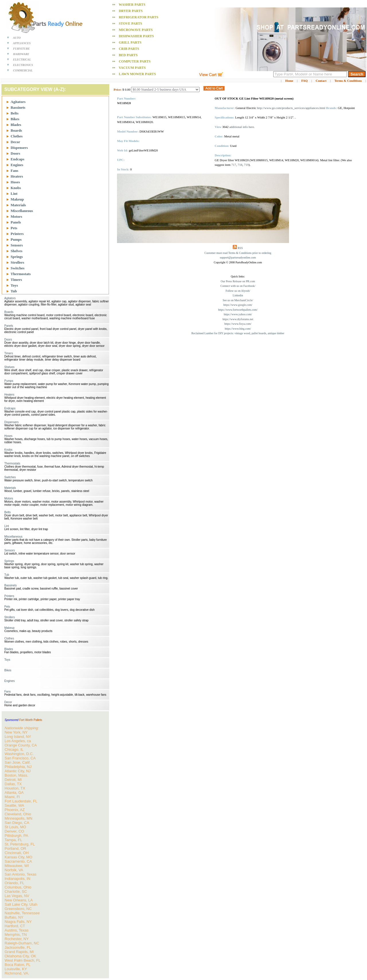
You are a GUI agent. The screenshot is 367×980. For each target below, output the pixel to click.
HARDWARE (21, 54)
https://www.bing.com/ (238, 329)
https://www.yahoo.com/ (238, 314)
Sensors (17, 245)
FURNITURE (22, 49)
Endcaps (17, 159)
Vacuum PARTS (132, 68)
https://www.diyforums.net (238, 319)
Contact (321, 81)
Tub (14, 291)
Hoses (15, 182)
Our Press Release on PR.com (238, 281)
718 (240, 165)
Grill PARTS (130, 42)
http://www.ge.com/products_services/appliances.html (291, 108)
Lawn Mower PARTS (137, 74)
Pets (14, 228)
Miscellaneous (22, 211)
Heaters (17, 176)
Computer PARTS (135, 61)
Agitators (18, 102)
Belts (14, 113)
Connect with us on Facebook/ (238, 286)
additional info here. (242, 127)
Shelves (16, 251)
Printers (17, 234)
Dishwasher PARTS (136, 36)
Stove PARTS (130, 24)
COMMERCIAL (23, 70)
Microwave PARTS (136, 30)
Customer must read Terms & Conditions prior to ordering (238, 253)
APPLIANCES (22, 43)
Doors (15, 153)
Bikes (15, 119)
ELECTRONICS (23, 65)
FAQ (304, 81)
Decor (15, 142)
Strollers (17, 262)
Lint (14, 194)
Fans (14, 171)
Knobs (16, 188)
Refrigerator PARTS (138, 17)
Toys (14, 285)
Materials (18, 205)
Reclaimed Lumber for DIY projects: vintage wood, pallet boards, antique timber (238, 333)
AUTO (17, 38)
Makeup (17, 199)
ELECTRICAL (22, 60)
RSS (240, 248)
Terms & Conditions (348, 81)
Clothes (17, 136)
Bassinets (18, 107)
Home (289, 81)
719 (246, 165)
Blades (16, 125)
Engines (17, 165)
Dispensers (19, 148)
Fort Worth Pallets (31, 720)
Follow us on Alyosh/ (238, 291)
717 (234, 165)
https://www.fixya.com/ (238, 324)
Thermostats (21, 274)
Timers (16, 280)
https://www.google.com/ (238, 305)
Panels (16, 222)
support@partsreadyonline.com (238, 257)
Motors (16, 216)
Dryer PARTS (131, 11)
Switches (17, 268)
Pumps (16, 239)
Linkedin (238, 295)
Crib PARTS (129, 49)
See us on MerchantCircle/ (238, 300)
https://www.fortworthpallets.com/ (238, 310)
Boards (16, 130)
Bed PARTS (128, 55)
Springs (17, 257)
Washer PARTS (132, 5)
